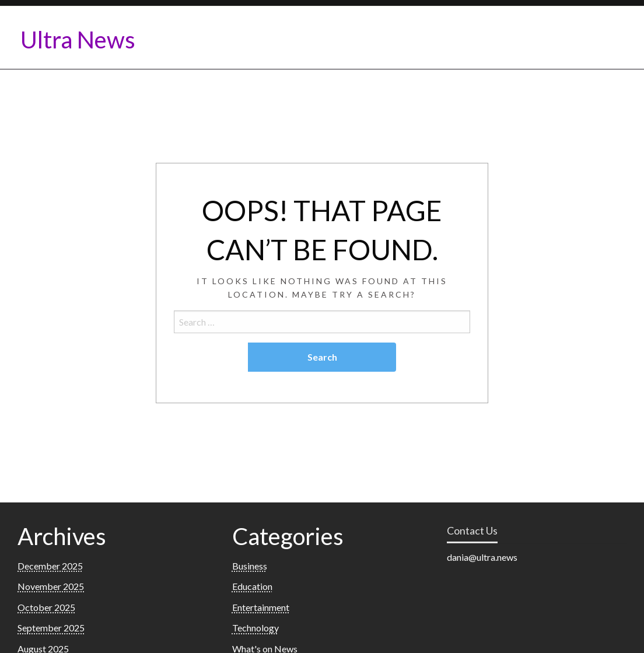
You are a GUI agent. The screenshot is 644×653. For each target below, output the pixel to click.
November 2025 (51, 586)
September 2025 (51, 628)
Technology (256, 628)
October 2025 (46, 607)
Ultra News (78, 40)
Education (252, 586)
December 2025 (50, 566)
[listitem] (537, 557)
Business (250, 566)
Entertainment (261, 607)
